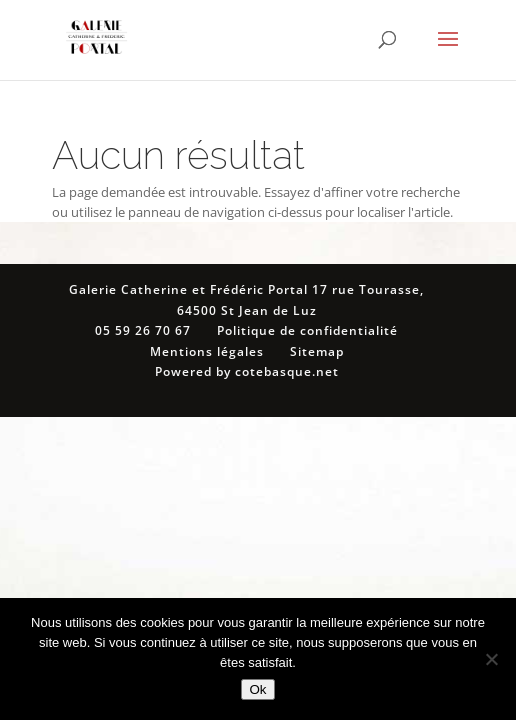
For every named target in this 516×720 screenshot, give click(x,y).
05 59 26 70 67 (143, 330)
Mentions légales (207, 351)
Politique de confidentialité (307, 330)
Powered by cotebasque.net (247, 371)
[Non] (491, 659)
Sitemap (317, 351)
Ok (257, 689)
